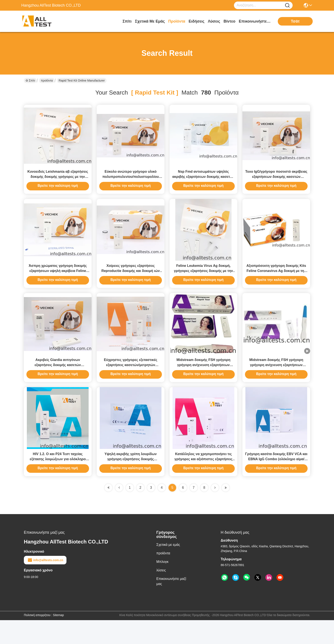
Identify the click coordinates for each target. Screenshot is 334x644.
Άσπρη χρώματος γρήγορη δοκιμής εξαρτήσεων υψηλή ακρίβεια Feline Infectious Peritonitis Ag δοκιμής (58, 283)
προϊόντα (177, 21)
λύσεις (214, 21)
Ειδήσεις (197, 21)
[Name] (287, 5)
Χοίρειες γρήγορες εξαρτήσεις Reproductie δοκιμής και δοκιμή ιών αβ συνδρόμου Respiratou (131, 283)
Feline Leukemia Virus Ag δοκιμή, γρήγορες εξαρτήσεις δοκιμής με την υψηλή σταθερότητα (204, 283)
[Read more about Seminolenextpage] (215, 512)
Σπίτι (127, 21)
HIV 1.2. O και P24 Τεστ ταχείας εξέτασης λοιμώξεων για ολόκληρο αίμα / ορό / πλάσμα (58, 483)
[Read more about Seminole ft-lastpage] (226, 512)
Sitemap (58, 639)
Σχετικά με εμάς (150, 21)
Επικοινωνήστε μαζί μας (255, 21)
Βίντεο (229, 21)
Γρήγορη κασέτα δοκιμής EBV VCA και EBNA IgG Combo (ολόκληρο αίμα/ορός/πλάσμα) (276, 483)
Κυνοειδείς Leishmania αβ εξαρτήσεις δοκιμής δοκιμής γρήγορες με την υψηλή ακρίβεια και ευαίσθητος (58, 183)
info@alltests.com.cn (45, 584)
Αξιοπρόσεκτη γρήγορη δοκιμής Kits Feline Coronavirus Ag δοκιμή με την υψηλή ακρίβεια (276, 283)
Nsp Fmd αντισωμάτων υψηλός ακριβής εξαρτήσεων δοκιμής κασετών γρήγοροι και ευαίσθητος (204, 183)
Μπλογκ (162, 586)
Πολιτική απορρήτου (37, 639)
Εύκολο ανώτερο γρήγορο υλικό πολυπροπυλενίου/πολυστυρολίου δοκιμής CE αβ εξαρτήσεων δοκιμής (131, 183)
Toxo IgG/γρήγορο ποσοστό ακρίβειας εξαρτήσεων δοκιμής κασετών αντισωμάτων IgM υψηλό (276, 183)
